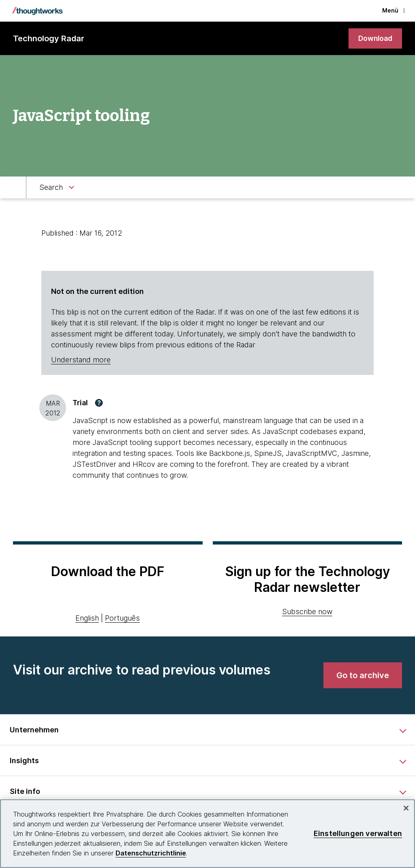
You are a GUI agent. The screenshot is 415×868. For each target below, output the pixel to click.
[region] (207, 834)
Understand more (81, 360)
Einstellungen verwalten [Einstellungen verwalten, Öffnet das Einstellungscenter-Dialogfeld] (358, 833)
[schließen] (406, 808)
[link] (374, 39)
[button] (99, 403)
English (87, 618)
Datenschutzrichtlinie (151, 853)
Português (122, 618)
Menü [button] (394, 10)
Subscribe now (307, 612)
